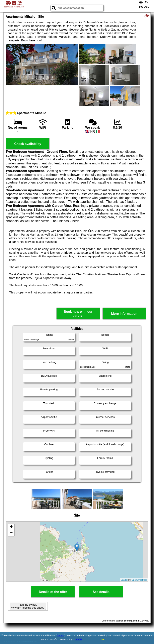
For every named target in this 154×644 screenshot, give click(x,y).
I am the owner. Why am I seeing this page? (28, 606)
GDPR (79, 640)
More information (124, 314)
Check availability (28, 144)
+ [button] (11, 527)
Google (60, 636)
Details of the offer (53, 592)
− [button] (11, 533)
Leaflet (124, 580)
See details (101, 592)
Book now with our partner (78, 314)
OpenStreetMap (139, 580)
